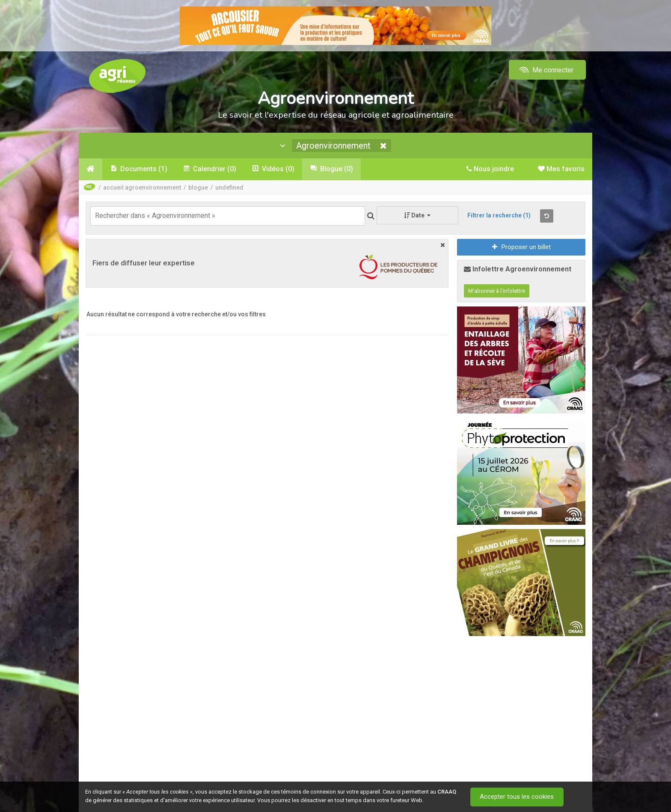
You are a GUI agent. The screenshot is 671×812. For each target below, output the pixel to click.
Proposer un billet (521, 247)
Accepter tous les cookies (517, 797)
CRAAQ (447, 792)
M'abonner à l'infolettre (497, 291)
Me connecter (545, 70)
